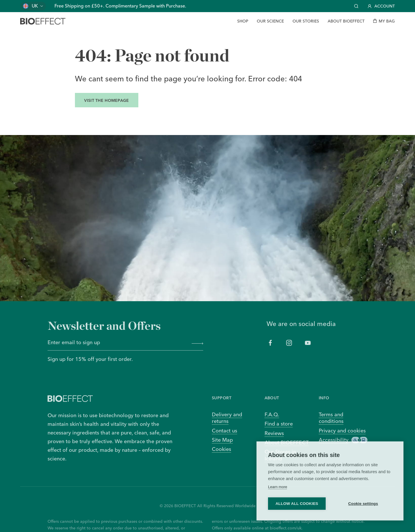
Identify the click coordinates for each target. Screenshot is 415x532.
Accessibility (343, 440)
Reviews (274, 433)
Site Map (222, 440)
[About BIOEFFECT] (346, 21)
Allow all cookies (297, 504)
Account (381, 6)
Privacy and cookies (342, 431)
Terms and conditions (331, 418)
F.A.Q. (272, 414)
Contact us (225, 431)
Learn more (278, 487)
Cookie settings (363, 504)
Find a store (279, 424)
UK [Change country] (35, 6)
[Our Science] (270, 21)
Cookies (221, 449)
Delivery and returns (227, 418)
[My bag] (384, 21)
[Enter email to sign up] (117, 343)
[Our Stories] (306, 21)
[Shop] (243, 21)
